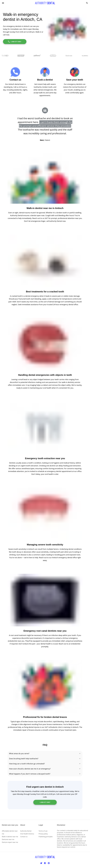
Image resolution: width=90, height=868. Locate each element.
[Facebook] (45, 863)
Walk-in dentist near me (10, 837)
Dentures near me (8, 839)
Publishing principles (46, 837)
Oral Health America (27, 834)
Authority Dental (26, 831)
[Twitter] (41, 863)
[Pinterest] (49, 863)
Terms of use (43, 831)
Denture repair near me (10, 842)
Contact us (24, 837)
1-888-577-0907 (15, 42)
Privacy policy (43, 834)
